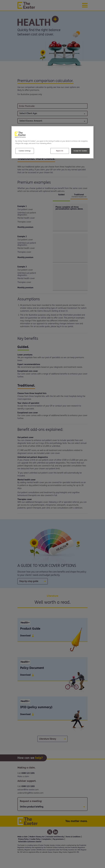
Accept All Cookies (80, 151)
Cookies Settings (25, 151)
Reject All (60, 151)
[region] (52, 142)
